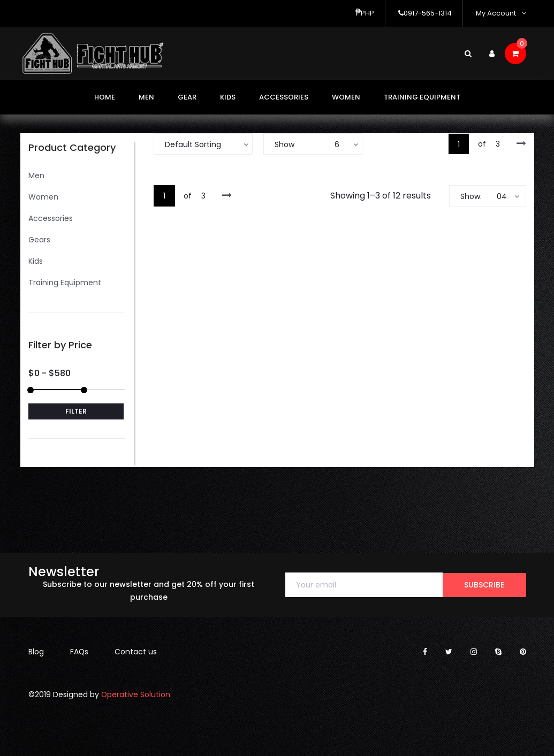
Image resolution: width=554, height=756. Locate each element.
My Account (501, 13)
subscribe (484, 585)
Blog (36, 652)
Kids (228, 97)
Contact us (136, 652)
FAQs (79, 652)
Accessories (284, 97)
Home (105, 97)
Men (146, 97)
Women (346, 97)
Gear (187, 97)
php (365, 13)
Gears (39, 240)
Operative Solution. (137, 694)
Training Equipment (422, 97)
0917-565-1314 (425, 13)
